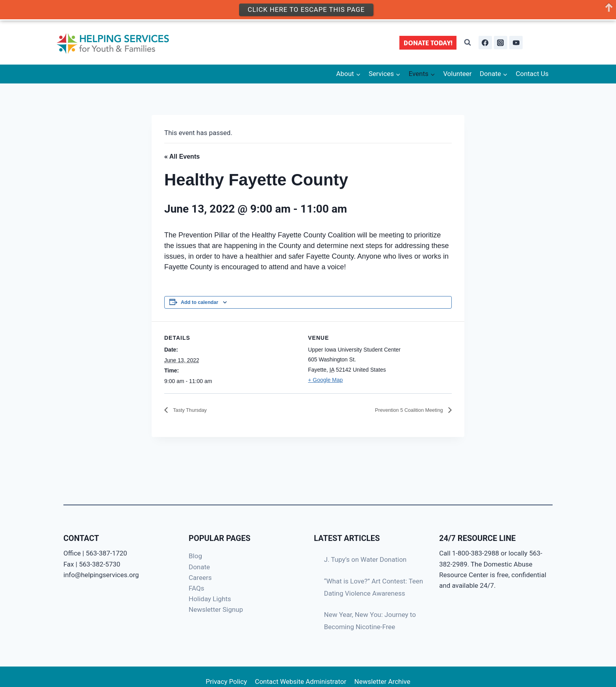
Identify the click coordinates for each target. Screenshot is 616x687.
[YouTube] (516, 43)
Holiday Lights (210, 599)
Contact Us (532, 74)
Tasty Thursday (194, 410)
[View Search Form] (468, 43)
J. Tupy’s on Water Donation (366, 559)
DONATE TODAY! (428, 43)
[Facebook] (485, 43)
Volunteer (457, 74)
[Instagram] (501, 43)
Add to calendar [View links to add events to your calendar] (199, 302)
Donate (199, 567)
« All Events (182, 156)
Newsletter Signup (216, 609)
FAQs (196, 588)
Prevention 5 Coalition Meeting (401, 410)
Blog (195, 556)
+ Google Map (325, 380)
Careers (200, 578)
